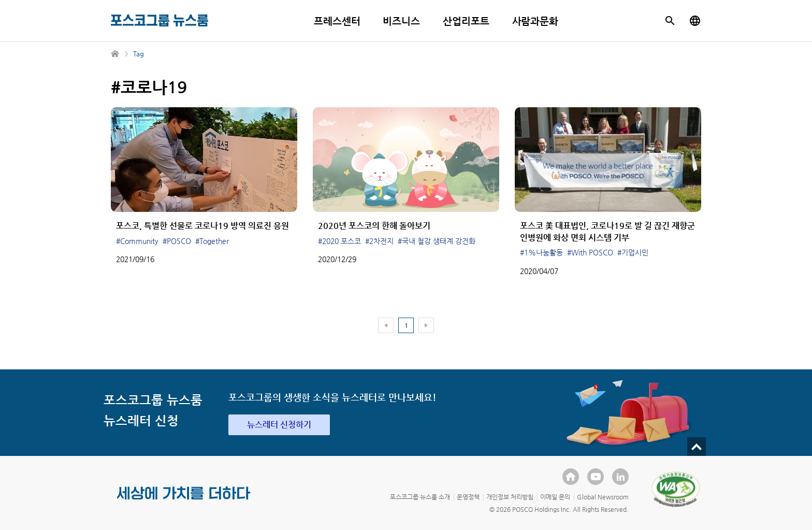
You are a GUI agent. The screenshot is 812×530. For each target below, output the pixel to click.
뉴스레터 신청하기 (279, 425)
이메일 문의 (555, 497)
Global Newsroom (603, 497)
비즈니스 (401, 21)
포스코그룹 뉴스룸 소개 (420, 497)
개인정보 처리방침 (510, 497)
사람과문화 (535, 21)
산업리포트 (466, 21)
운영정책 (468, 497)
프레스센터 (337, 21)
